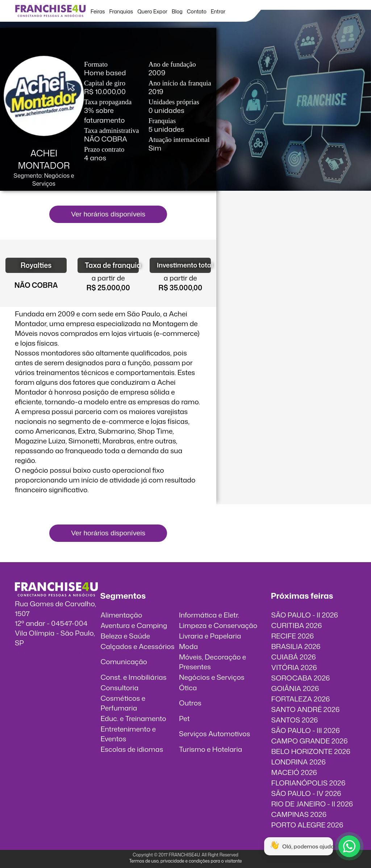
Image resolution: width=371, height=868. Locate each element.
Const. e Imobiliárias (133, 677)
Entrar (218, 11)
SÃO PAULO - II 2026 (305, 615)
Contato (197, 11)
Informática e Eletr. (209, 615)
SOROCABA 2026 (301, 678)
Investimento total (184, 265)
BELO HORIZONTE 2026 (311, 751)
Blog (177, 11)
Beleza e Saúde (125, 636)
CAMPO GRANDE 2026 (310, 741)
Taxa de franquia (112, 265)
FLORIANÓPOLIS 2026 (309, 783)
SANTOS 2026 (295, 720)
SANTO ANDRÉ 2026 (306, 709)
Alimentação (121, 615)
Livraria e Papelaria (210, 636)
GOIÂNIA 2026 (295, 688)
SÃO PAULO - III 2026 (306, 730)
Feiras (98, 11)
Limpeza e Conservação (218, 625)
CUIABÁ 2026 (294, 657)
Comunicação (124, 661)
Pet (184, 718)
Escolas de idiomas (132, 749)
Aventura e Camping (134, 625)
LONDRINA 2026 (299, 762)
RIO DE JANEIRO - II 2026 (312, 804)
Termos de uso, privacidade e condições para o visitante (185, 861)
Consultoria (119, 688)
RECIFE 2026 (293, 636)
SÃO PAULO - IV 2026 (306, 793)
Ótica (188, 688)
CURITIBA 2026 (297, 625)
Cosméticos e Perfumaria (123, 703)
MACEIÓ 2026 (294, 772)
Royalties (36, 265)
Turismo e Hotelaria (210, 749)
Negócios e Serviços (212, 677)
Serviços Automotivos (214, 734)
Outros (190, 703)
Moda (188, 646)
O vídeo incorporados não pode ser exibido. (294, 234)
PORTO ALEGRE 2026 (307, 825)
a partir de (108, 278)
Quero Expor (152, 11)
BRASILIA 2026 (296, 646)
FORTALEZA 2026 (301, 699)
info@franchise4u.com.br (55, 652)
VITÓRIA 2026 (294, 667)
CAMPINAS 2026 (299, 814)
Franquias (121, 11)
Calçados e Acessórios (137, 646)
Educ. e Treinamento (133, 718)
